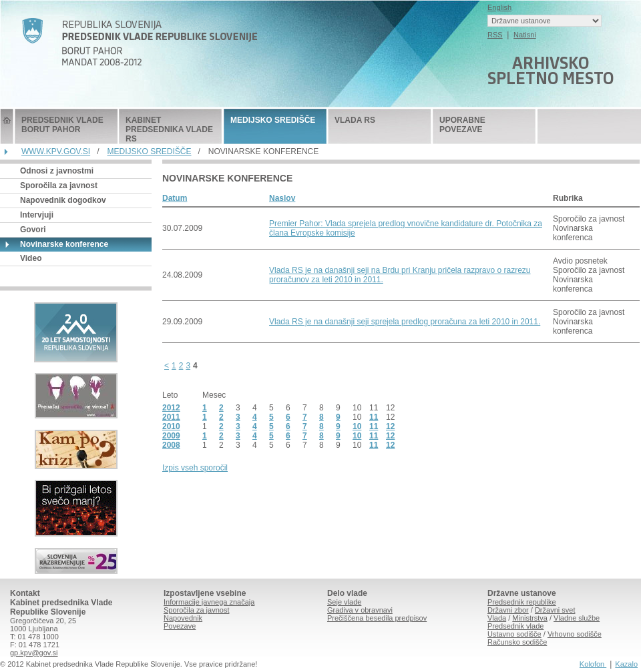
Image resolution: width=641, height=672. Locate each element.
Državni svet (555, 610)
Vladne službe (577, 618)
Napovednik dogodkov (63, 200)
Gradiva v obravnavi (360, 610)
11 (374, 417)
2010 (171, 426)
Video (31, 258)
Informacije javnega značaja (209, 602)
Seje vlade (344, 602)
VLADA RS (355, 120)
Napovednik (183, 618)
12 (390, 426)
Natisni (525, 35)
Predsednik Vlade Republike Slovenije (7, 126)
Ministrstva (530, 618)
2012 (171, 408)
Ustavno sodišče (514, 634)
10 (357, 426)
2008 (171, 445)
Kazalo (626, 664)
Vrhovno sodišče (575, 634)
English (499, 7)
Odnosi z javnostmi (57, 171)
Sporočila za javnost (59, 186)
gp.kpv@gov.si (34, 653)
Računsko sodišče (517, 642)
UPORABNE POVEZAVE (462, 125)
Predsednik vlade (515, 626)
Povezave (180, 626)
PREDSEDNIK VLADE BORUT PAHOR (62, 125)
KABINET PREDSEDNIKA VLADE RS (169, 129)
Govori (33, 230)
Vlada (497, 618)
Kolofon (593, 664)
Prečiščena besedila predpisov (377, 618)
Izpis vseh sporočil (195, 468)
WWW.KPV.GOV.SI (56, 151)
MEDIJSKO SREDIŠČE (273, 120)
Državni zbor (508, 610)
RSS (495, 35)
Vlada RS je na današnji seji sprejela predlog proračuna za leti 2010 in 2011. (405, 322)
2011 (171, 417)
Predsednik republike (522, 602)
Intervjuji (37, 215)
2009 (171, 436)
